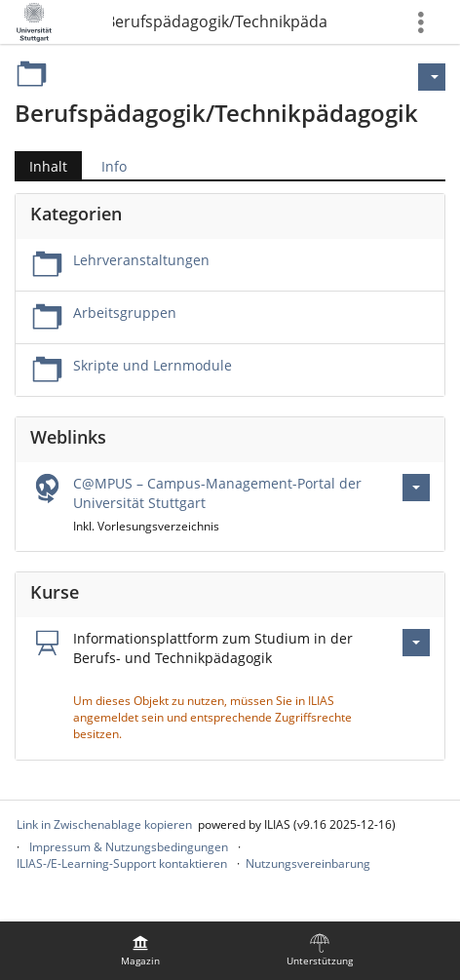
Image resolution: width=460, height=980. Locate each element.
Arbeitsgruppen (125, 313)
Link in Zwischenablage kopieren (104, 824)
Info (114, 166)
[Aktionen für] (432, 77)
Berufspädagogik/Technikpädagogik (220, 21)
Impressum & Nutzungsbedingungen (129, 847)
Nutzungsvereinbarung (308, 863)
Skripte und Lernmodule (153, 365)
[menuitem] (140, 951)
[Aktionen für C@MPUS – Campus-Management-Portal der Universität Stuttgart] (416, 488)
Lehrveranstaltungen (141, 260)
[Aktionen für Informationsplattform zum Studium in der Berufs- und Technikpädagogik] (416, 643)
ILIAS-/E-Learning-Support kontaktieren (122, 863)
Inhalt (48, 166)
